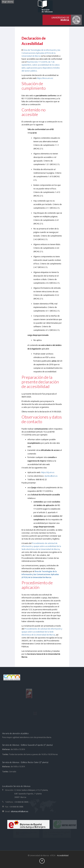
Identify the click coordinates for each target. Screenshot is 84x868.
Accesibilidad (63, 855)
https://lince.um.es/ (45, 78)
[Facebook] (42, 861)
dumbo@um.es (51, 476)
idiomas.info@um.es (19, 811)
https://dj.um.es (48, 472)
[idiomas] (62, 19)
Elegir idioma (8, 2)
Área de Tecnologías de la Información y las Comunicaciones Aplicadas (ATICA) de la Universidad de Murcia (41, 53)
